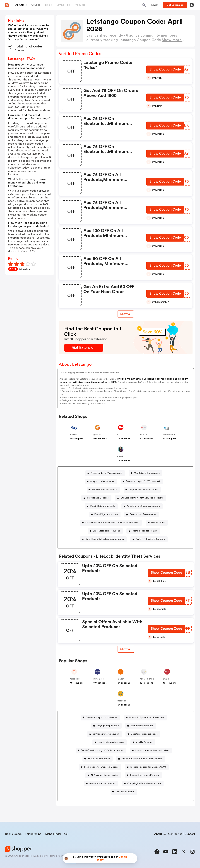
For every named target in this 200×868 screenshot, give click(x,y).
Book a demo (13, 834)
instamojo (99, 679)
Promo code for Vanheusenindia (106, 473)
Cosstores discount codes (144, 734)
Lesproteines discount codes (143, 490)
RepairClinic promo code (103, 506)
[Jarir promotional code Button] (141, 726)
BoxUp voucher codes (99, 759)
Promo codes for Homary (145, 531)
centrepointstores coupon (106, 734)
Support (190, 834)
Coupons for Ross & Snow (143, 514)
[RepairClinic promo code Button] (101, 506)
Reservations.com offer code (145, 775)
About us (160, 834)
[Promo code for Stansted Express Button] (100, 767)
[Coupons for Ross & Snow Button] (141, 514)
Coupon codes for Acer (102, 481)
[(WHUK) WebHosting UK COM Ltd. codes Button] (101, 751)
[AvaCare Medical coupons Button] (101, 784)
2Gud (166, 679)
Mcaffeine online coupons (147, 473)
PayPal (74, 435)
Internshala (169, 435)
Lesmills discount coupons (111, 742)
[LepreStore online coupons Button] (105, 531)
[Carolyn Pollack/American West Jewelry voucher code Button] (111, 523)
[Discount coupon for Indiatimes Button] (100, 718)
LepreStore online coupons (106, 531)
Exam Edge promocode (106, 514)
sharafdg (121, 701)
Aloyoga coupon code (108, 726)
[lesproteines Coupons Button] (96, 498)
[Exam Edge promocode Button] (105, 514)
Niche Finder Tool (56, 834)
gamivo (97, 435)
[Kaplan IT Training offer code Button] (149, 539)
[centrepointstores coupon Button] (105, 734)
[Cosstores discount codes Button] (143, 734)
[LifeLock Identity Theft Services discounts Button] (141, 498)
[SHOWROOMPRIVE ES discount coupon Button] (141, 759)
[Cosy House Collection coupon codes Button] (103, 539)
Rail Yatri (145, 435)
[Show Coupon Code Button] (165, 70)
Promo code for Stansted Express (101, 767)
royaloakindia (147, 679)
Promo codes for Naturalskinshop (152, 750)
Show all (126, 649)
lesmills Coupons (144, 742)
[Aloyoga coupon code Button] (106, 726)
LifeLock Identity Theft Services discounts (142, 498)
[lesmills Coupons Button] (143, 742)
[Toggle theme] (192, 5)
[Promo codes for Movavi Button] (103, 490)
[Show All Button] (126, 649)
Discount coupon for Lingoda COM (148, 767)
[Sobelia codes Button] (157, 523)
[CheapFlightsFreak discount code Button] (143, 784)
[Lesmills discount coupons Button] (110, 742)
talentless (75, 679)
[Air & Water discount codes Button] (103, 775)
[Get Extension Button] (84, 348)
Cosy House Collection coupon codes (105, 539)
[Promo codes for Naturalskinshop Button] (151, 751)
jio (118, 435)
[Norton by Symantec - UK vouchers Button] (146, 718)
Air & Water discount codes (105, 775)
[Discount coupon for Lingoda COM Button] (147, 767)
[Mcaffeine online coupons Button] (146, 473)
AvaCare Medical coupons (102, 783)
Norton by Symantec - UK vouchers (147, 717)
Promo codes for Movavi (105, 490)
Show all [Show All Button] (126, 314)
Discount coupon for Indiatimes (102, 717)
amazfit (120, 456)
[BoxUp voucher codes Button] (98, 759)
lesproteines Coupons (98, 498)
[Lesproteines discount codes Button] (142, 490)
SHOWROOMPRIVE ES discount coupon (142, 759)
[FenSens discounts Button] (124, 792)
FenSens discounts (125, 792)
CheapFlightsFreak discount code (144, 783)
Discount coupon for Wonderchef (143, 481)
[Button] (155, 5)
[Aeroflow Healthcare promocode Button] (142, 506)
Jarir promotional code (142, 726)
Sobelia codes (158, 523)
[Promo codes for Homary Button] (143, 531)
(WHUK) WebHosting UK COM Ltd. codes (102, 750)
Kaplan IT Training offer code (150, 539)
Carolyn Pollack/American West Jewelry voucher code (112, 523)
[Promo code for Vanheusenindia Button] (105, 473)
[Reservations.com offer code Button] (144, 775)
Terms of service (58, 856)
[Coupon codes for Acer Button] (101, 481)
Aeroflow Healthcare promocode (143, 506)
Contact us (175, 834)
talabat (120, 679)
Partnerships (33, 834)
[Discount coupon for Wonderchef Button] (142, 481)
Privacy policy (39, 856)
